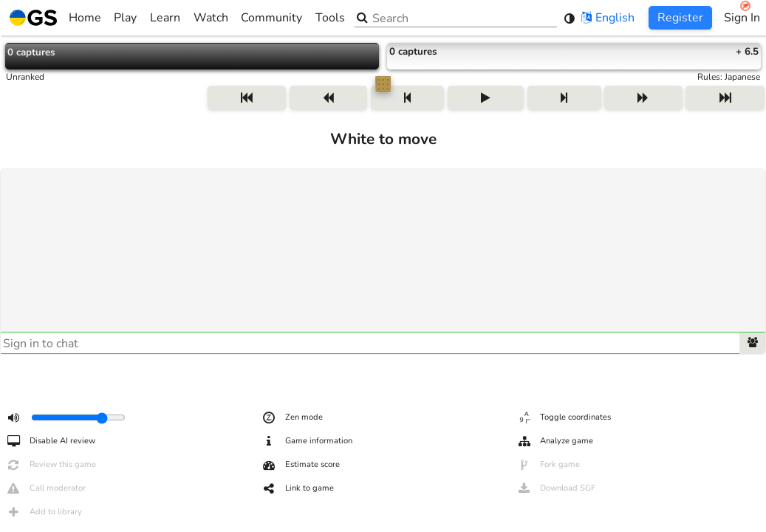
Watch (211, 18)
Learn (165, 18)
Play (125, 18)
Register (680, 18)
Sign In (742, 18)
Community (271, 18)
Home (55, 18)
